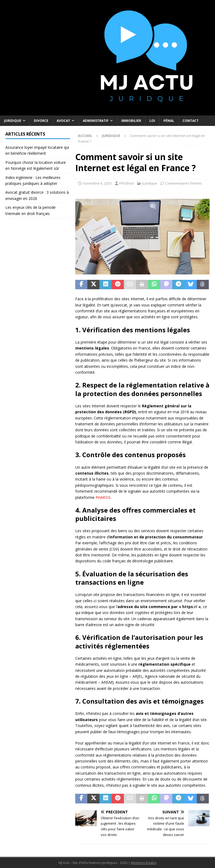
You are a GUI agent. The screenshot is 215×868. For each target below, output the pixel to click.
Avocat (63, 121)
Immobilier (131, 121)
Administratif (96, 121)
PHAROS (103, 497)
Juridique (13, 121)
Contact (191, 121)
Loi (152, 121)
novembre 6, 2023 (97, 183)
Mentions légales (144, 863)
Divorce (41, 121)
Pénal (169, 121)
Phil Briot (126, 183)
